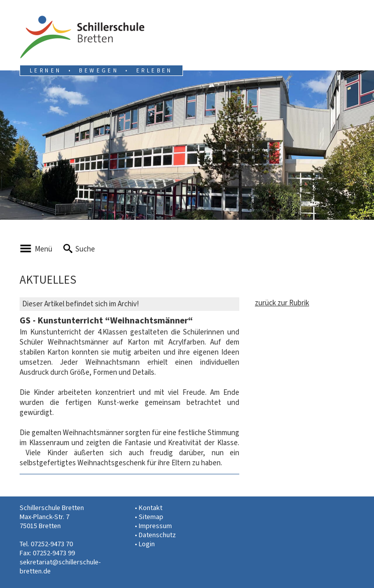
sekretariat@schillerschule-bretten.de (60, 567)
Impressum (155, 526)
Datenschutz (157, 535)
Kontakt (151, 508)
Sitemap (151, 517)
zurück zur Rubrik (282, 303)
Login (147, 544)
